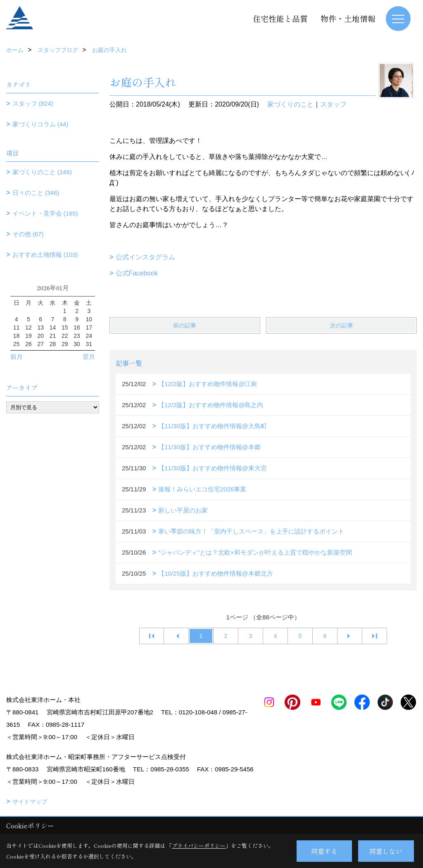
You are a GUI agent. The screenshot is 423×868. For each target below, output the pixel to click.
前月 (17, 357)
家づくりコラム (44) (40, 124)
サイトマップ (30, 802)
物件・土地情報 (348, 18)
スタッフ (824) (33, 103)
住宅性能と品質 (280, 18)
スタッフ (333, 104)
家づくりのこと (290, 104)
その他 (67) (28, 234)
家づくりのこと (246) (42, 172)
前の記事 (185, 325)
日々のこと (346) (36, 193)
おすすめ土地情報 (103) (45, 255)
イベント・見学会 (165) (45, 213)
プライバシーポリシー (199, 845)
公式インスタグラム (145, 257)
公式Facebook (137, 273)
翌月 (89, 357)
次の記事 (342, 325)
